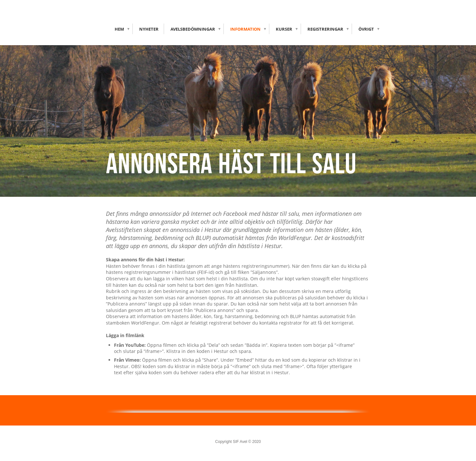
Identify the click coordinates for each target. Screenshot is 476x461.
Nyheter (149, 29)
